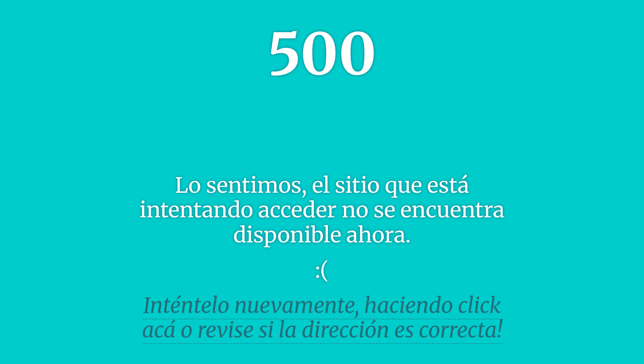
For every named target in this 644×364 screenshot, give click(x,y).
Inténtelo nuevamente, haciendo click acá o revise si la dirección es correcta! (322, 318)
